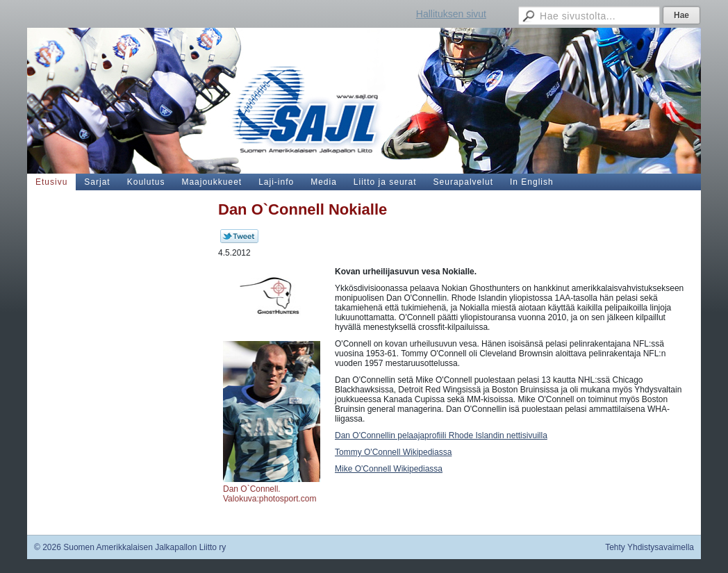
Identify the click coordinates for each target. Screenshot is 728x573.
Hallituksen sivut (451, 14)
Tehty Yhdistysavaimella (650, 547)
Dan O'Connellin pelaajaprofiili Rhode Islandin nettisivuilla (441, 435)
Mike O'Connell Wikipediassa (389, 469)
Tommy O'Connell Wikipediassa (393, 452)
